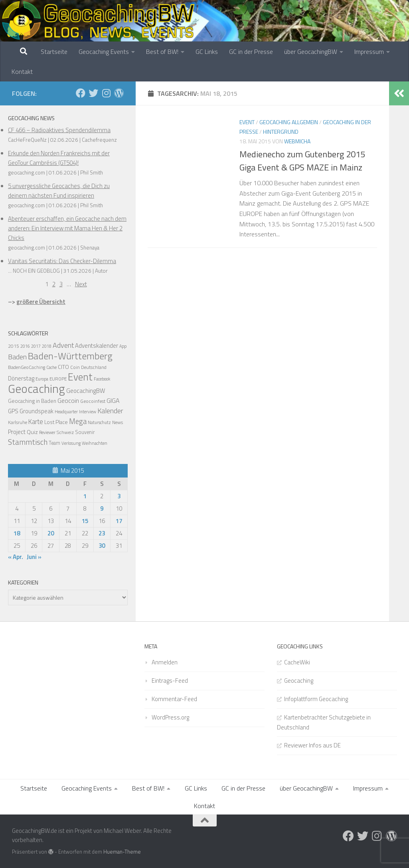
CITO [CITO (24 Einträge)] (63, 367)
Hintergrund (281, 132)
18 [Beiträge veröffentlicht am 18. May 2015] (17, 533)
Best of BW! (162, 52)
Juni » (34, 557)
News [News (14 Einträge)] (118, 422)
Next (81, 284)
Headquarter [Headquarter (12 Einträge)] (66, 412)
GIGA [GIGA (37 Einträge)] (113, 400)
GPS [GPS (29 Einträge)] (13, 411)
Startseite (54, 52)
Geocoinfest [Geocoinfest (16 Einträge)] (93, 401)
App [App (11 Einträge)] (123, 346)
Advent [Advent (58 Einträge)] (63, 345)
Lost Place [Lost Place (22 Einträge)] (56, 422)
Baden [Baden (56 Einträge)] (17, 357)
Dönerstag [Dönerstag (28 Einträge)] (21, 378)
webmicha (297, 141)
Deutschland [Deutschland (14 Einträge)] (94, 367)
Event (247, 122)
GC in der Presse (251, 52)
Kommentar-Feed (174, 699)
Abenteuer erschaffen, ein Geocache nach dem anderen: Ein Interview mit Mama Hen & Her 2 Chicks (67, 228)
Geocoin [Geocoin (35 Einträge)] (68, 400)
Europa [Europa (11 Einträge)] (42, 379)
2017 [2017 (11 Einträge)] (36, 346)
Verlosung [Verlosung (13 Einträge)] (71, 443)
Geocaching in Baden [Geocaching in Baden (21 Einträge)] (32, 401)
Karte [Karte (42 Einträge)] (36, 421)
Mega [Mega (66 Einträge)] (78, 421)
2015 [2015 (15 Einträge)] (14, 346)
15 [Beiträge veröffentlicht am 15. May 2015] (85, 521)
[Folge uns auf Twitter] (93, 93)
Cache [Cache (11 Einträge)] (51, 367)
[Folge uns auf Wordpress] (119, 93)
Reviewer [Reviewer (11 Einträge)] (47, 432)
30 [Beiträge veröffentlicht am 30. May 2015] (102, 546)
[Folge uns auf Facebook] (81, 93)
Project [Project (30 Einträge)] (17, 432)
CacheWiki (297, 662)
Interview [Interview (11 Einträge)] (88, 412)
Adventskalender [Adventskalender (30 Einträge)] (97, 346)
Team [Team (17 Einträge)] (54, 443)
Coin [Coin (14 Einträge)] (75, 367)
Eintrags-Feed (170, 681)
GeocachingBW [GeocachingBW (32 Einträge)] (86, 391)
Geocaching (299, 681)
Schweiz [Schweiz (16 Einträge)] (65, 432)
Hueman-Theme (122, 852)
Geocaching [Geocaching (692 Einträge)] (37, 388)
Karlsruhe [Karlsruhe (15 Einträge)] (18, 422)
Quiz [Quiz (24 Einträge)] (32, 432)
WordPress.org (170, 717)
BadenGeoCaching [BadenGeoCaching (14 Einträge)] (27, 367)
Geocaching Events (104, 52)
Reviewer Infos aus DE (312, 745)
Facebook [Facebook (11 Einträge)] (102, 379)
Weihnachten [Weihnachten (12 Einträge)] (95, 443)
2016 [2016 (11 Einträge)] (25, 346)
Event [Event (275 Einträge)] (80, 377)
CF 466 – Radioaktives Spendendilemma (59, 130)
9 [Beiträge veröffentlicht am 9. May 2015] (102, 508)
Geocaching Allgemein (289, 122)
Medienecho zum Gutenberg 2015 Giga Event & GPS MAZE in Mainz (302, 161)
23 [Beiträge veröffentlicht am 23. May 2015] (102, 533)
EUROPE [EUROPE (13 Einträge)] (58, 379)
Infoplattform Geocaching (316, 699)
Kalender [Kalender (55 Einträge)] (110, 411)
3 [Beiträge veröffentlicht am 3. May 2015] (119, 496)
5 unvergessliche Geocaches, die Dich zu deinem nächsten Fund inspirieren (59, 191)
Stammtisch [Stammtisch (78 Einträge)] (28, 442)
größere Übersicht (41, 302)
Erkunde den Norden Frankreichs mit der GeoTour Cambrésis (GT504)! (59, 158)
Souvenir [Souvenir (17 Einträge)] (85, 432)
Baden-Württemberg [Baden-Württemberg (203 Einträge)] (70, 356)
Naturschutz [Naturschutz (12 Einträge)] (99, 422)
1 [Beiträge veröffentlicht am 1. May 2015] (85, 496)
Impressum (369, 52)
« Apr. (16, 557)
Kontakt (22, 71)
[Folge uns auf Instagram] (106, 93)
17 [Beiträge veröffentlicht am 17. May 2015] (119, 521)
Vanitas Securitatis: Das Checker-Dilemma (62, 261)
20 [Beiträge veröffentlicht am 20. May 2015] (51, 533)
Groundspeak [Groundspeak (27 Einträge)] (37, 411)
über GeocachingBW (311, 52)
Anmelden (165, 662)
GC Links (207, 52)
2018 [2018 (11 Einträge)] (47, 346)
